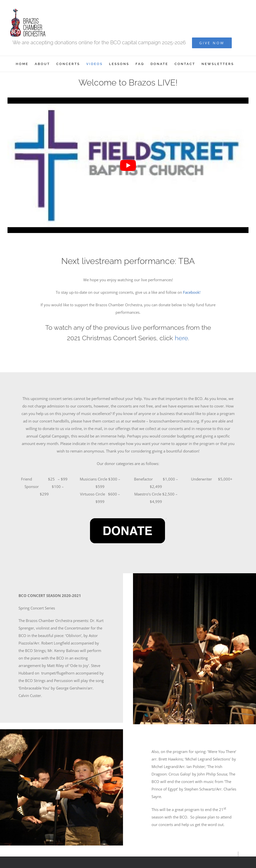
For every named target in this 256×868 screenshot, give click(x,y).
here (181, 338)
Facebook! (192, 292)
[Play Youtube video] (128, 165)
